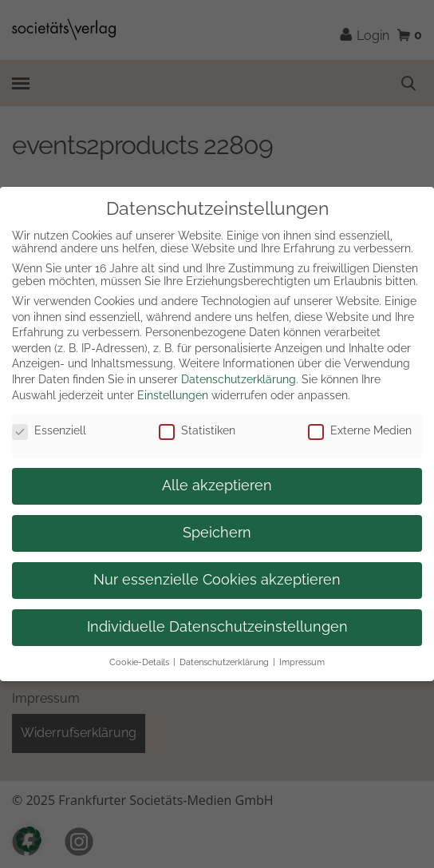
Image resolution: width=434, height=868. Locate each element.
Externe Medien (360, 430)
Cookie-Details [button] (139, 662)
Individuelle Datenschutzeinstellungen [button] (217, 627)
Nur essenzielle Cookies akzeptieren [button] (217, 580)
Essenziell (49, 430)
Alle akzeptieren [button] (217, 486)
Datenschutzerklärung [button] (224, 662)
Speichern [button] (217, 533)
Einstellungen (173, 395)
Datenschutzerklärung (239, 379)
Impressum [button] (302, 662)
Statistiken (197, 430)
